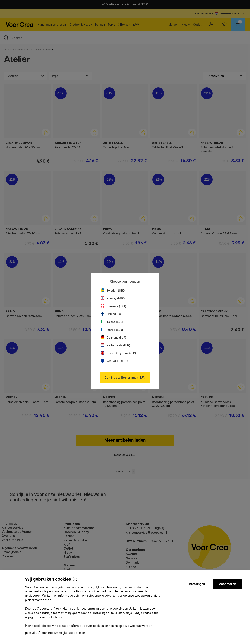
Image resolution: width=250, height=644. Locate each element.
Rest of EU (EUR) (114, 361)
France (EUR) (112, 330)
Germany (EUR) (113, 337)
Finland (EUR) (112, 314)
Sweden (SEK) (113, 291)
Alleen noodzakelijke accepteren (62, 633)
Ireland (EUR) (112, 322)
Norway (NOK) (113, 298)
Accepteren (227, 584)
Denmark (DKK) (113, 306)
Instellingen (197, 584)
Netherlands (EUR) (115, 345)
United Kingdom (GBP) (118, 353)
